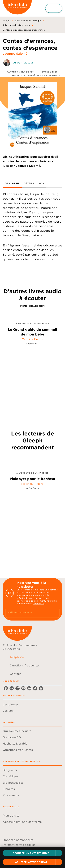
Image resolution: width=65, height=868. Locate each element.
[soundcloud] (12, 688)
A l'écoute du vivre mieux (17, 25)
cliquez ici (39, 604)
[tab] (12, 183)
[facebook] (6, 688)
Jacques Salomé (15, 54)
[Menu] (54, 8)
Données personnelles (18, 840)
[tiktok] (35, 688)
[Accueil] (17, 8)
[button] (32, 853)
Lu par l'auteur (23, 63)
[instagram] (18, 688)
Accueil (7, 21)
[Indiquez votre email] (28, 613)
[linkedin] (29, 688)
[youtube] (23, 688)
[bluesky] (41, 688)
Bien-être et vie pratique (28, 21)
